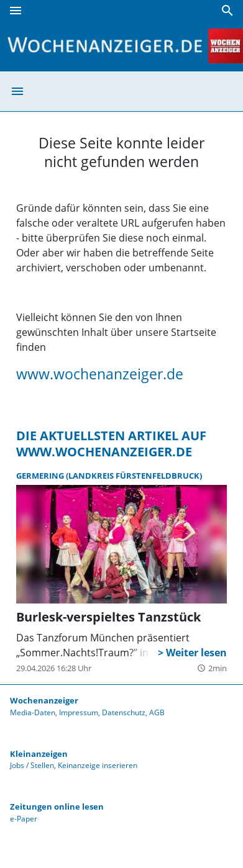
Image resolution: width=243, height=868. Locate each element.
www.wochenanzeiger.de (100, 374)
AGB (157, 712)
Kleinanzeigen (39, 754)
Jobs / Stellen (32, 765)
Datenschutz (124, 712)
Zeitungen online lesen (57, 807)
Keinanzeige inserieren (98, 765)
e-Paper (24, 819)
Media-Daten (33, 712)
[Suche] (227, 11)
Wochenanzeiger (44, 700)
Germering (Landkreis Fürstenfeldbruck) (109, 476)
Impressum (79, 712)
